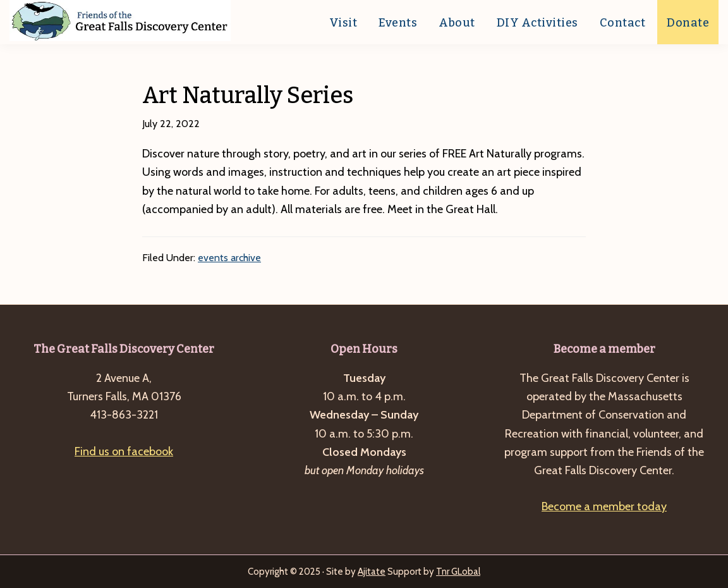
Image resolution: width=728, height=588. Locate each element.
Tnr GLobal (458, 572)
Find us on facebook (124, 451)
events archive (229, 258)
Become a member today (604, 506)
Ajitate (372, 572)
